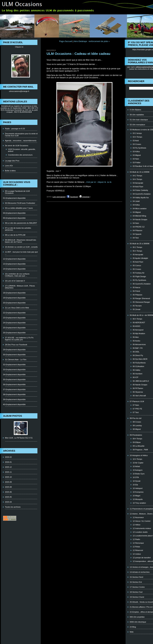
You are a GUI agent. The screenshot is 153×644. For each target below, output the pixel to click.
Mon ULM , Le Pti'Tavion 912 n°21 (19, 438)
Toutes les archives (13, 507)
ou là (109, 182)
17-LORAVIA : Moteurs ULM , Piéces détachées (20, 287)
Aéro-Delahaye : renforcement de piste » (92, 41)
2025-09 (8, 482)
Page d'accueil (66, 41)
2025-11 (8, 472)
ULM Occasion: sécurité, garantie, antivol (22, 150)
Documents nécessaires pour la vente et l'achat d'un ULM (21, 135)
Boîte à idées (10, 171)
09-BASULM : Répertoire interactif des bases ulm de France (21, 241)
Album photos (13, 416)
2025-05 (8, 497)
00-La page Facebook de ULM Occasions (17, 192)
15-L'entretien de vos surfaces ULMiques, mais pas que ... (17, 275)
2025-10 (8, 477)
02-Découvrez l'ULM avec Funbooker (20, 203)
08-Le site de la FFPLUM (15, 235)
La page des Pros (12, 161)
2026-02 (8, 457)
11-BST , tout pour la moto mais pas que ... (21, 253)
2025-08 (8, 487)
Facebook (72, 197)
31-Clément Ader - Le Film (16, 360)
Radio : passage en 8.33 (15, 129)
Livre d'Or (9, 166)
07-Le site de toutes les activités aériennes (18, 229)
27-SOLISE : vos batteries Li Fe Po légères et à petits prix (19, 339)
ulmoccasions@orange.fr (19, 91)
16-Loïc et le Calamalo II (15, 281)
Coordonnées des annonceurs (20, 155)
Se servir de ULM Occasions (17, 146)
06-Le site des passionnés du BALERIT (21, 223)
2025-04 (8, 502)
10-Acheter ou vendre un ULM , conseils (21, 247)
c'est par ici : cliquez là (96, 182)
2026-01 (8, 462)
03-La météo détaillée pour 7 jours (19, 208)
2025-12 (8, 467)
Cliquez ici (19, 47)
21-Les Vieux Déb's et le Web (17, 308)
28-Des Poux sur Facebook (16, 345)
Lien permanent (59, 197)
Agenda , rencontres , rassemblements (21, 141)
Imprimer (84, 197)
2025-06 (8, 492)
